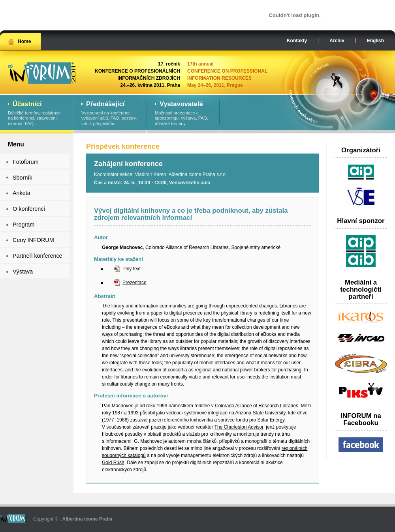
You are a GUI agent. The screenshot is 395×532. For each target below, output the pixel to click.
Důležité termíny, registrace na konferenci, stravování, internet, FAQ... (37, 114)
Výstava (23, 272)
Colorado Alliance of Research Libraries (257, 406)
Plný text (132, 269)
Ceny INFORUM (33, 240)
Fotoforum (26, 162)
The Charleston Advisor (239, 427)
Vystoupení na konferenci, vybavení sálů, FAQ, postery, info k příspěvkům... (110, 114)
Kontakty (297, 41)
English (375, 41)
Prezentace (134, 283)
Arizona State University (261, 413)
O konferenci (29, 209)
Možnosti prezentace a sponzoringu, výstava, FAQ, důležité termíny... (183, 114)
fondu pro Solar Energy (261, 420)
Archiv (337, 41)
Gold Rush (113, 463)
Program (24, 225)
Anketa (22, 193)
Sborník (23, 178)
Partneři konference (38, 256)
